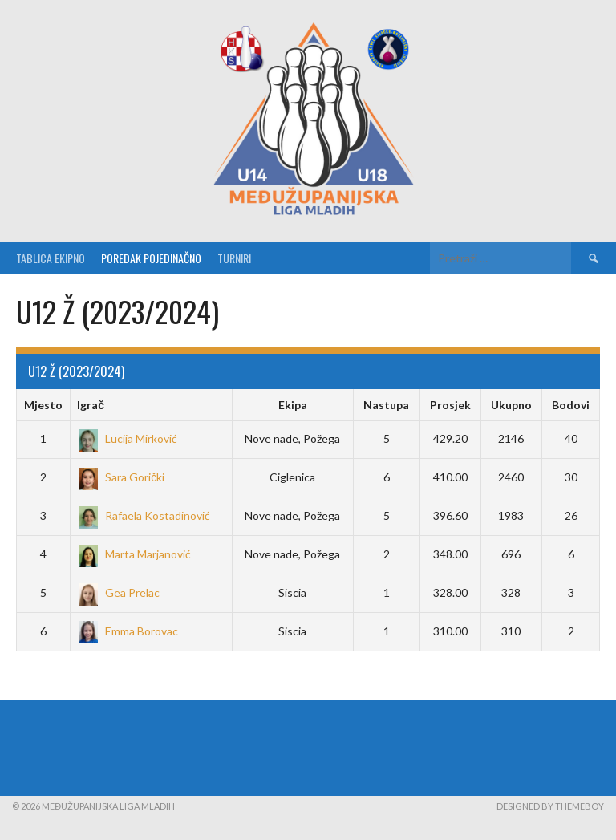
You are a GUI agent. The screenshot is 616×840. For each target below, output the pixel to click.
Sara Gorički (121, 477)
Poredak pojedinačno (151, 258)
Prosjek (450, 405)
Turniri (234, 258)
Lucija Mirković (127, 438)
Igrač (91, 405)
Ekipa (293, 405)
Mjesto (43, 405)
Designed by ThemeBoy (550, 806)
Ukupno (511, 405)
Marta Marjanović (134, 554)
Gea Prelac (118, 592)
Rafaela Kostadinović (144, 515)
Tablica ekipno (51, 258)
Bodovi (571, 405)
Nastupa (386, 405)
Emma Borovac (128, 631)
